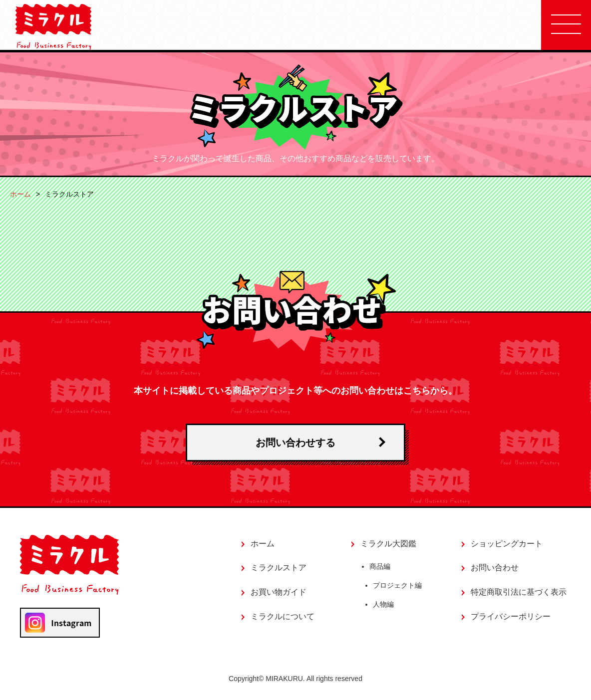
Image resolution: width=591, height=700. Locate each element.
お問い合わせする (295, 443)
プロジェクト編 (398, 586)
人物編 (384, 605)
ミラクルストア (279, 568)
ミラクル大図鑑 (388, 544)
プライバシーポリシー (511, 616)
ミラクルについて (283, 616)
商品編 (380, 567)
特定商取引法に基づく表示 (519, 592)
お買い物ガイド (279, 592)
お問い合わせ (495, 568)
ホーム (20, 194)
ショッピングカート (507, 544)
